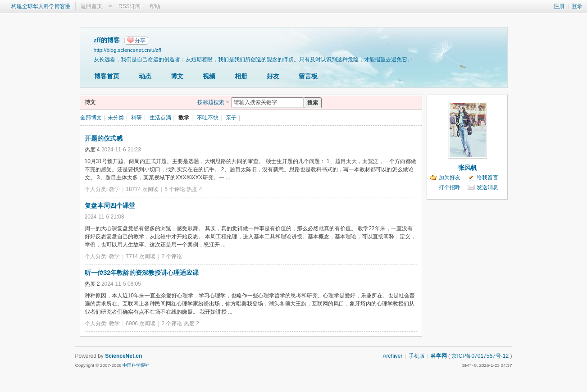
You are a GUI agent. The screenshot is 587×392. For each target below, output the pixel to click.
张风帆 (468, 168)
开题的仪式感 (104, 138)
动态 (145, 76)
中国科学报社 (136, 365)
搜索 (313, 103)
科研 (137, 118)
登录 (577, 6)
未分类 (116, 118)
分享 (140, 41)
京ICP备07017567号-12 (480, 356)
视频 (209, 76)
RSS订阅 (130, 6)
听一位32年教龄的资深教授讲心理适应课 (142, 273)
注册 (559, 6)
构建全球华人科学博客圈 (41, 6)
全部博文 (91, 118)
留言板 (308, 76)
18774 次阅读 (142, 189)
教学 (184, 118)
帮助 (155, 6)
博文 (177, 76)
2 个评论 (172, 256)
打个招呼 (450, 187)
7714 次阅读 (141, 256)
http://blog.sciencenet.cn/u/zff (127, 50)
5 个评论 (175, 189)
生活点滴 (160, 118)
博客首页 (107, 76)
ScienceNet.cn (123, 356)
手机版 (417, 356)
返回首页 (91, 6)
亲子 (231, 118)
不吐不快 (208, 118)
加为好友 (450, 178)
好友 (273, 76)
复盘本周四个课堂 (110, 205)
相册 (241, 76)
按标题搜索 (211, 102)
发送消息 (487, 187)
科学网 (439, 356)
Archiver (392, 356)
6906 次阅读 (141, 324)
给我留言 (487, 178)
